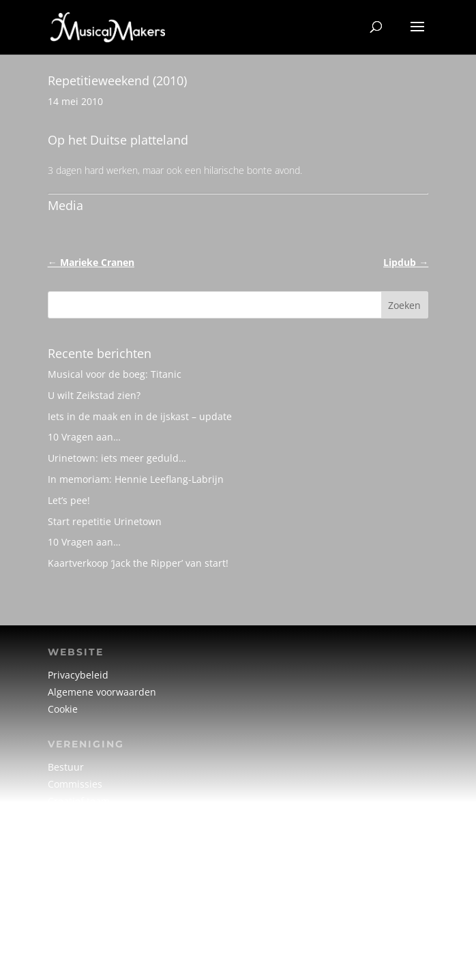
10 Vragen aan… (84, 437)
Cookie (63, 709)
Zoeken (404, 305)
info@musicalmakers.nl (101, 928)
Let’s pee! (69, 500)
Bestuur (66, 767)
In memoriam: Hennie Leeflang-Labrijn (136, 479)
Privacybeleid (78, 675)
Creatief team (79, 801)
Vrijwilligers (74, 818)
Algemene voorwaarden (102, 692)
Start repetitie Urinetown (105, 521)
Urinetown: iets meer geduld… (117, 458)
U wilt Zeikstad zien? (94, 395)
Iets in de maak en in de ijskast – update (140, 416)
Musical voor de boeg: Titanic (115, 374)
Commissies (75, 784)
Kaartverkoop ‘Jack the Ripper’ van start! (138, 563)
